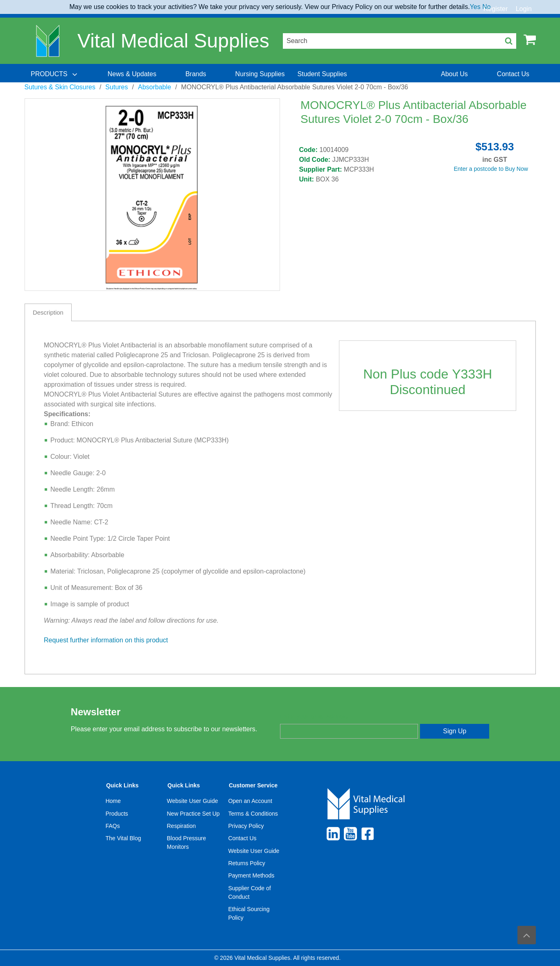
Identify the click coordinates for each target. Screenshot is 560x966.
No (486, 7)
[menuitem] (55, 74)
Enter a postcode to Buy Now (491, 169)
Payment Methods (251, 875)
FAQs (113, 826)
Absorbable (155, 87)
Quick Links (122, 785)
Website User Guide (193, 801)
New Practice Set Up (193, 814)
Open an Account (250, 801)
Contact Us (242, 838)
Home (113, 801)
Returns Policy (246, 863)
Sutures (116, 87)
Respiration (182, 826)
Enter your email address (314, 717)
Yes (475, 7)
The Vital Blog (123, 838)
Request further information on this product (106, 640)
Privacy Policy (246, 826)
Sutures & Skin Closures (60, 87)
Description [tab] (48, 312)
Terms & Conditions (253, 814)
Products (117, 814)
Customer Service (253, 785)
